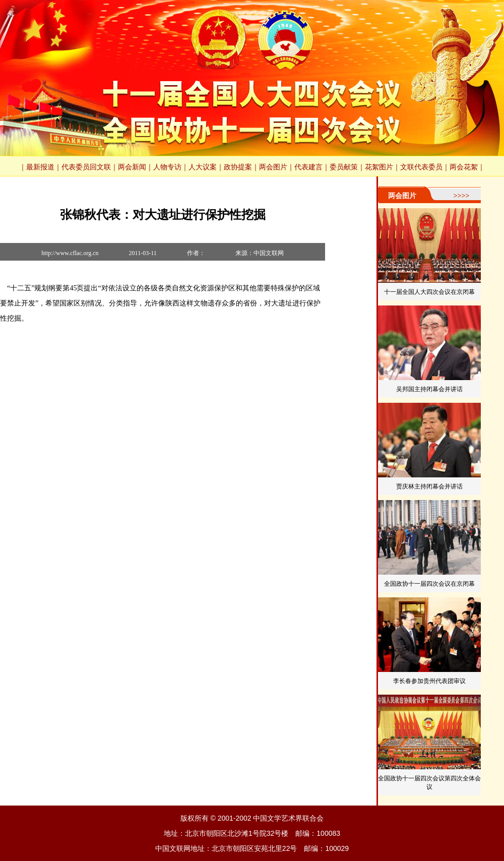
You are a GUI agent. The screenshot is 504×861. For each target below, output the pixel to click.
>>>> (462, 196)
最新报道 (40, 167)
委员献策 (344, 167)
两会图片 (273, 167)
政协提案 (238, 167)
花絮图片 (379, 167)
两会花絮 (464, 167)
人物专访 (167, 167)
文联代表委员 (421, 167)
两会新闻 (132, 167)
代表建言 (308, 167)
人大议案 (203, 167)
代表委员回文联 (86, 167)
